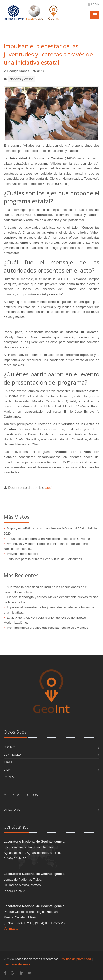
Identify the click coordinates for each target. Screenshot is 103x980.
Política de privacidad (76, 959)
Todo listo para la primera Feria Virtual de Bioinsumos (44, 559)
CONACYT (10, 747)
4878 (40, 71)
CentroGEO (12, 755)
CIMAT (8, 770)
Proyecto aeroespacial (23, 554)
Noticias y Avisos (22, 79)
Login (95, 4)
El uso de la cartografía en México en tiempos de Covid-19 (48, 539)
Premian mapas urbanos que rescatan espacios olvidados (47, 628)
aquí (49, 488)
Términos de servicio (19, 964)
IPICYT (8, 762)
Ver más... (11, 929)
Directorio (12, 810)
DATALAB (10, 777)
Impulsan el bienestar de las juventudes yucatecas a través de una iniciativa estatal (48, 54)
